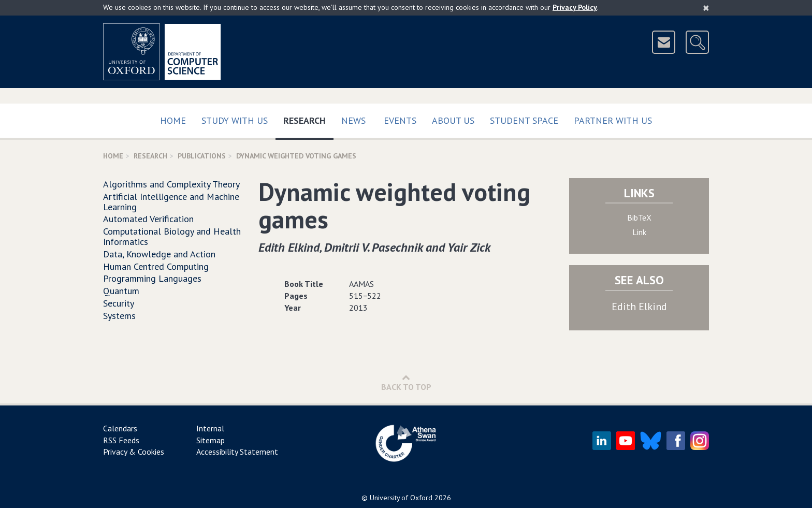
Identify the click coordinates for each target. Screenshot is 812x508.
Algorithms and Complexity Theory (171, 184)
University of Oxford (401, 498)
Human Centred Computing (156, 266)
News (353, 120)
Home (173, 120)
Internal (210, 428)
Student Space (524, 120)
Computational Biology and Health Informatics (172, 236)
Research (308, 118)
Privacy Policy (575, 7)
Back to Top (406, 382)
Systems (119, 316)
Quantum (121, 291)
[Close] (706, 8)
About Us (453, 120)
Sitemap (211, 440)
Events (400, 120)
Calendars (120, 428)
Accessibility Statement (237, 452)
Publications (202, 156)
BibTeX (639, 217)
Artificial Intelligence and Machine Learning (171, 202)
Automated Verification (148, 219)
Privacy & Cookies (134, 452)
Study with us (235, 120)
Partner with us (613, 120)
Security (119, 303)
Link (639, 232)
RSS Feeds (121, 440)
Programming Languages (152, 278)
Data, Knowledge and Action (159, 254)
